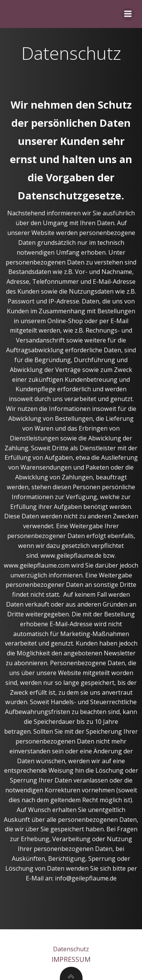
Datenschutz (71, 949)
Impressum (71, 959)
